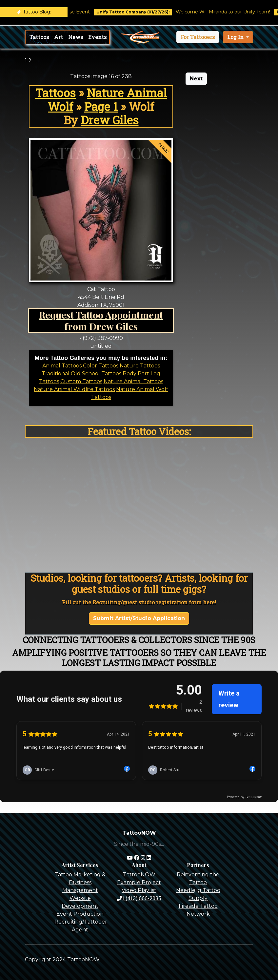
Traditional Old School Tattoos (81, 374)
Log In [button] (236, 37)
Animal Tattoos (62, 366)
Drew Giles (110, 120)
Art (59, 37)
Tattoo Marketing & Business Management (80, 882)
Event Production (80, 914)
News (76, 37)
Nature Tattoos (140, 366)
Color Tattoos (101, 366)
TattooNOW (139, 875)
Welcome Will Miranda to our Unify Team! (228, 12)
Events (97, 37)
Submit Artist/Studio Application (139, 618)
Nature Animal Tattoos (133, 381)
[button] (198, 37)
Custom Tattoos (81, 381)
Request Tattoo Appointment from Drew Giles (101, 320)
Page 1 (101, 106)
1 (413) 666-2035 (139, 898)
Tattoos (39, 37)
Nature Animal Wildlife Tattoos (74, 389)
